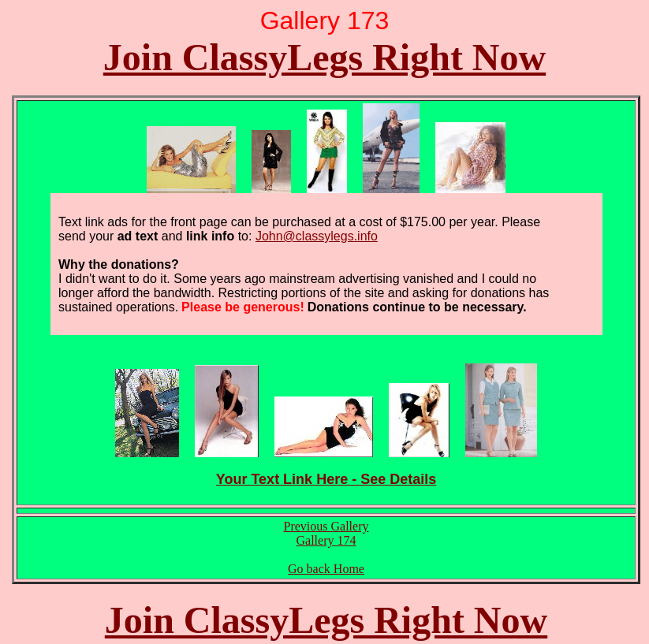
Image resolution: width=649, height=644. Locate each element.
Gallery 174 (326, 540)
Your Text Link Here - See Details (326, 479)
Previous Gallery (326, 526)
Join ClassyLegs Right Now (324, 57)
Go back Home (326, 569)
